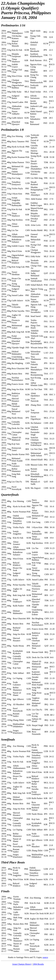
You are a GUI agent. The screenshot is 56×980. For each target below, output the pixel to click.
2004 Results (38, 964)
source (45, 957)
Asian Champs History (22, 964)
